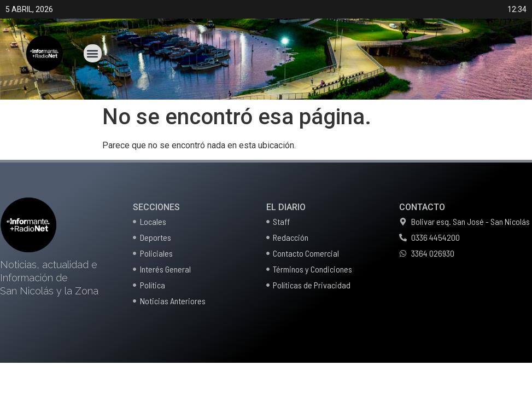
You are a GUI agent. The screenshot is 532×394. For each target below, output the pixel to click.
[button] (93, 53)
